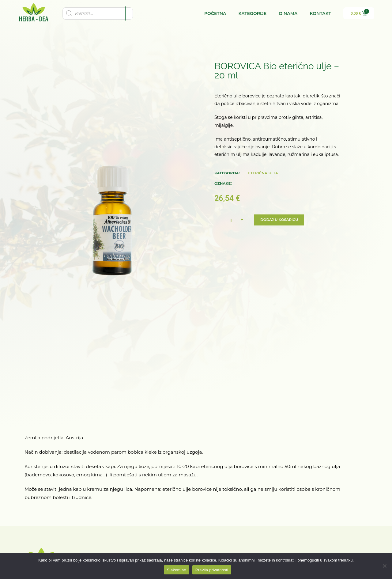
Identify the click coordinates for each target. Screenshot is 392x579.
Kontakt (320, 13)
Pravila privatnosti (212, 570)
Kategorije (253, 13)
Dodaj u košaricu (280, 220)
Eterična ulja (263, 173)
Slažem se (177, 570)
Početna (215, 13)
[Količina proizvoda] (231, 220)
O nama (288, 13)
